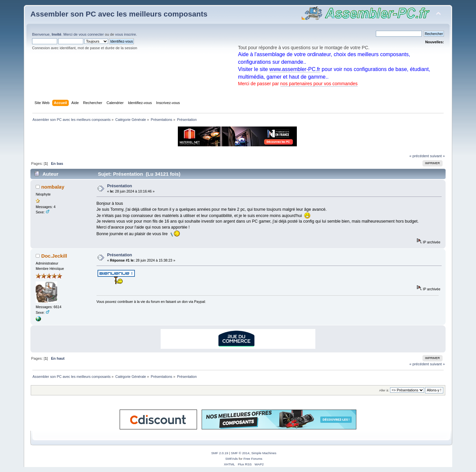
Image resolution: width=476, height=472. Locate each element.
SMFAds (232, 459)
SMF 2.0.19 (220, 453)
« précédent (419, 156)
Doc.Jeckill (54, 256)
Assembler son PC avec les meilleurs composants (119, 14)
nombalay (53, 187)
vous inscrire (125, 34)
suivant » (437, 156)
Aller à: (384, 390)
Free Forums (253, 459)
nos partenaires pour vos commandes (319, 84)
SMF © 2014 (240, 453)
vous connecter (91, 34)
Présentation (120, 186)
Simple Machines (264, 453)
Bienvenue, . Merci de (55, 34)
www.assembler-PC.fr (295, 69)
